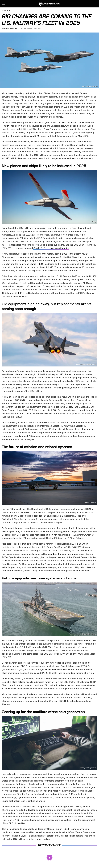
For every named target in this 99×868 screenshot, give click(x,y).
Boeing (94, 222)
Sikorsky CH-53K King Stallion (20, 293)
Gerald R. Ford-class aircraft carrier (51, 248)
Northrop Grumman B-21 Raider (30, 136)
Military (6, 11)
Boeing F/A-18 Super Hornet (63, 261)
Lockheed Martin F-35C (31, 264)
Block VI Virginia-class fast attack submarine (51, 669)
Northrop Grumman (90, 503)
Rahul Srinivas (11, 29)
